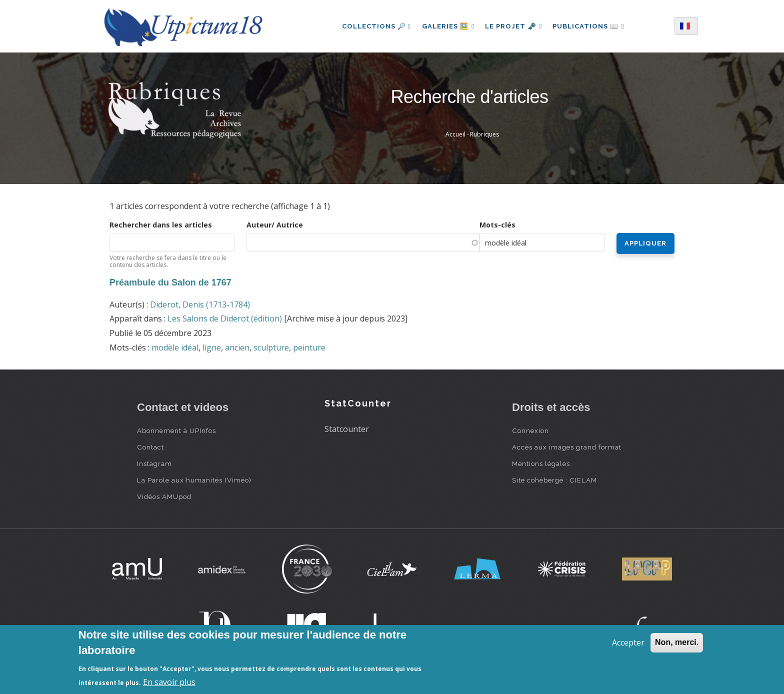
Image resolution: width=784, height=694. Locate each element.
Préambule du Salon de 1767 (170, 282)
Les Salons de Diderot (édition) (225, 318)
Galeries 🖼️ (447, 26)
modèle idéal (175, 347)
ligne (212, 347)
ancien (237, 347)
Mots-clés (497, 225)
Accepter (628, 642)
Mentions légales (541, 463)
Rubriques (484, 134)
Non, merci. (677, 642)
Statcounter (347, 429)
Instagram (154, 463)
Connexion (530, 430)
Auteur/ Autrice (275, 225)
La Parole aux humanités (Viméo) (194, 480)
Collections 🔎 (374, 26)
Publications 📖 (590, 26)
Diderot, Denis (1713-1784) (200, 304)
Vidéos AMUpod (164, 496)
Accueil (455, 134)
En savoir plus (169, 682)
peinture (309, 347)
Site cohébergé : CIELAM (554, 480)
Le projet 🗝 (514, 26)
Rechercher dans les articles (161, 225)
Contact (150, 447)
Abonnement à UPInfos (176, 430)
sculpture (271, 347)
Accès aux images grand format (567, 447)
